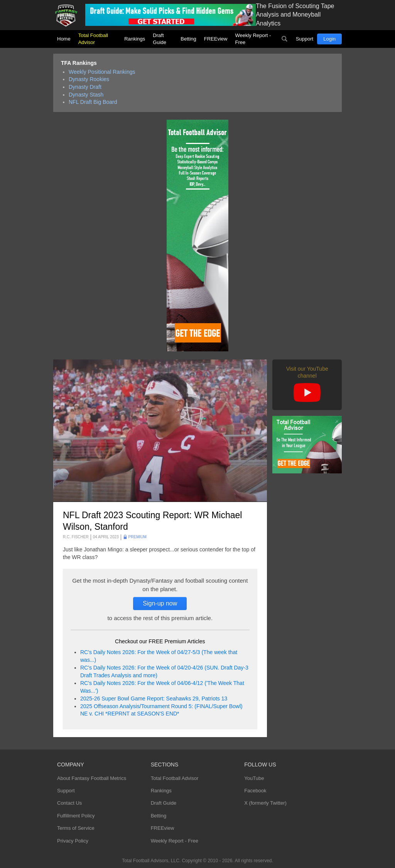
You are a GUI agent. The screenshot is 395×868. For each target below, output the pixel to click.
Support (305, 39)
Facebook (255, 791)
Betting (188, 39)
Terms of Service (76, 828)
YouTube (254, 778)
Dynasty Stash (86, 95)
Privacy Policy (73, 841)
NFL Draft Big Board (93, 102)
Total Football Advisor (93, 39)
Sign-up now (160, 603)
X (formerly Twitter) (265, 803)
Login (329, 39)
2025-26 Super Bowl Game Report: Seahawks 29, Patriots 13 (154, 698)
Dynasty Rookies (89, 79)
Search (285, 39)
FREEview (216, 39)
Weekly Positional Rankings (102, 72)
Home (64, 39)
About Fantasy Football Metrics (92, 778)
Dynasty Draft (85, 87)
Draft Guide (160, 39)
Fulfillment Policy (76, 816)
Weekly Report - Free (253, 39)
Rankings (135, 39)
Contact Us (69, 803)
